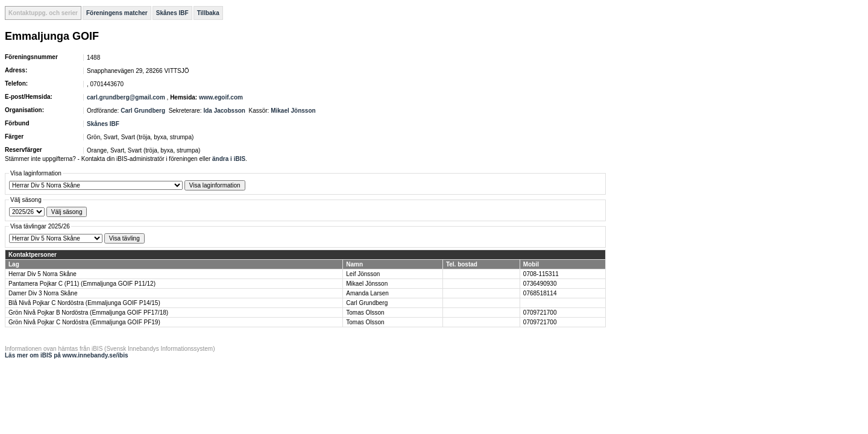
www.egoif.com (221, 97)
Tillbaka (208, 13)
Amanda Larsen (367, 293)
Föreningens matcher (117, 13)
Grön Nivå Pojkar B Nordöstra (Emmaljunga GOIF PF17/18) (88, 313)
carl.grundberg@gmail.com (126, 97)
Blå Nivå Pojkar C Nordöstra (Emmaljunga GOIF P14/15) (84, 303)
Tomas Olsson (365, 313)
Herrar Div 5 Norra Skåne (42, 274)
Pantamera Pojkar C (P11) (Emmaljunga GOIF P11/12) (82, 284)
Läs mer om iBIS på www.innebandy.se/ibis (67, 355)
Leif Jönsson (363, 274)
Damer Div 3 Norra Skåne (43, 293)
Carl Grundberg (143, 111)
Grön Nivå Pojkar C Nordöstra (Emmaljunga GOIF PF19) (84, 322)
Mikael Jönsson (293, 111)
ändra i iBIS (229, 159)
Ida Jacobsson (224, 111)
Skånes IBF (172, 13)
